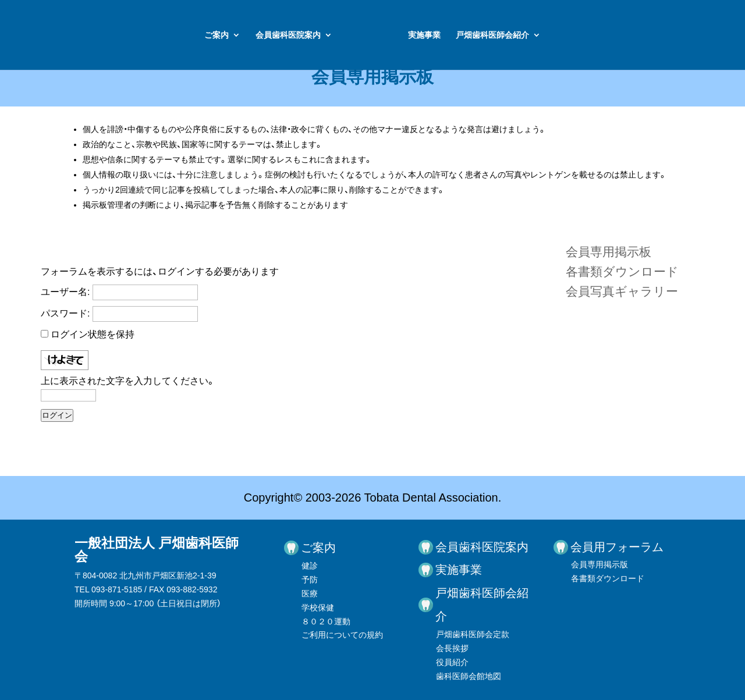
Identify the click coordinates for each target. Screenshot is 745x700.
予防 (310, 580)
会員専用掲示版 (599, 564)
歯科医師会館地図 (469, 676)
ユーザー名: (65, 292)
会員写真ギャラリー (622, 291)
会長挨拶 (452, 648)
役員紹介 (452, 662)
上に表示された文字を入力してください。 (128, 381)
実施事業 (507, 35)
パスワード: (65, 313)
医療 (310, 594)
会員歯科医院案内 (205, 35)
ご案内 (134, 35)
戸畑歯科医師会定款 (473, 634)
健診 (310, 566)
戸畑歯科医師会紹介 (575, 35)
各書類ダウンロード (622, 271)
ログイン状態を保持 (93, 334)
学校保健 (318, 607)
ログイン (57, 415)
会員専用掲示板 (609, 252)
